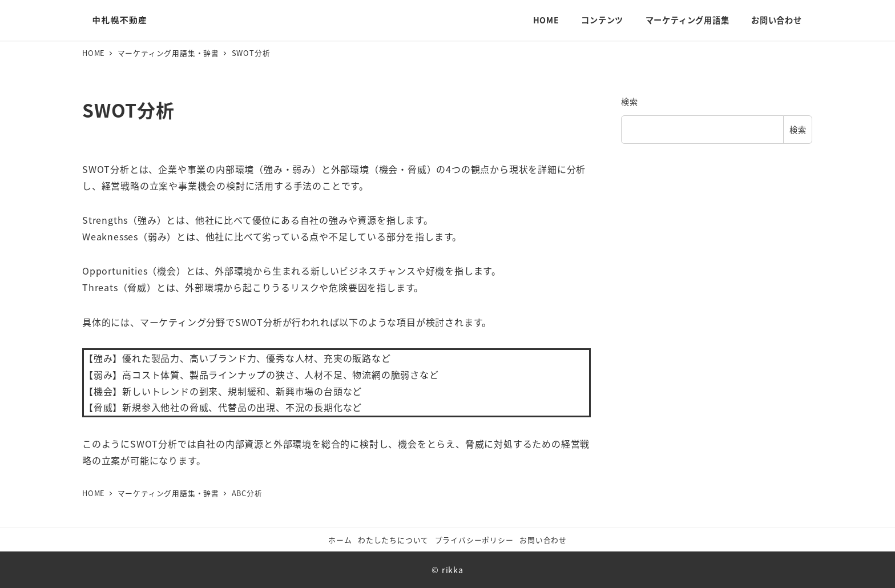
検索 (630, 102)
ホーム (340, 540)
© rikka (447, 570)
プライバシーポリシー (474, 540)
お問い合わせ (543, 540)
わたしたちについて (393, 540)
